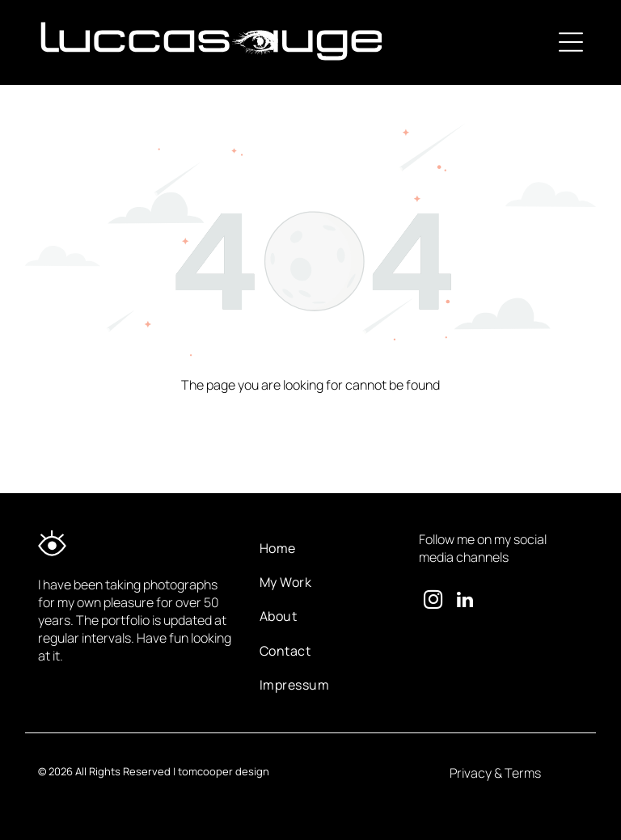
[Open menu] (571, 42)
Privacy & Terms (495, 773)
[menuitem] (326, 547)
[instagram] (433, 602)
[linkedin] (465, 602)
